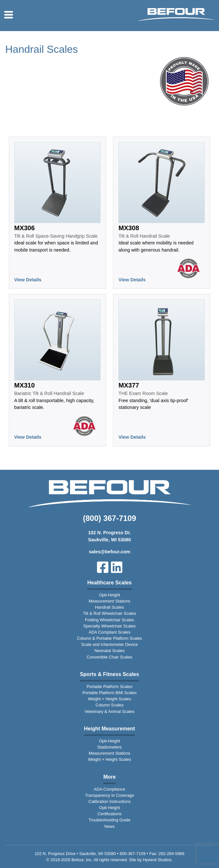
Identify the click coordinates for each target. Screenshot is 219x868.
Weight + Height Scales (109, 699)
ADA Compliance (109, 789)
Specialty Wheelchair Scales (109, 626)
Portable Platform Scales (109, 687)
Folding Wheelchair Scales (110, 620)
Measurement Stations (109, 601)
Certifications (110, 814)
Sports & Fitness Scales (109, 674)
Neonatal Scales (109, 651)
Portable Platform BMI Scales (109, 693)
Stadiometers (109, 747)
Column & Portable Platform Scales (109, 638)
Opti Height (109, 808)
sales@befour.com (110, 552)
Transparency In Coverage (109, 795)
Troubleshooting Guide (109, 820)
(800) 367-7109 (109, 518)
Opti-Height (109, 595)
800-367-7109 (133, 854)
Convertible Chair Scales (109, 657)
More (109, 777)
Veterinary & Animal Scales (110, 711)
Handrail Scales (110, 607)
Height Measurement (109, 729)
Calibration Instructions (109, 801)
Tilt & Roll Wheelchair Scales (110, 613)
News (110, 826)
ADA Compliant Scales (109, 632)
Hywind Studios (157, 860)
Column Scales (109, 705)
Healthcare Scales (109, 583)
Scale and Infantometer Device (109, 644)
